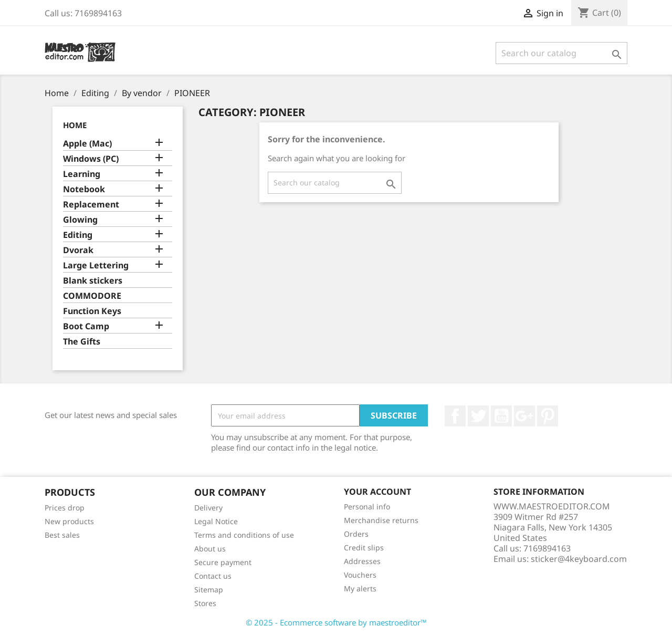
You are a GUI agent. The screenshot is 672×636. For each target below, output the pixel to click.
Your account (377, 492)
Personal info (367, 507)
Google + (524, 416)
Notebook (84, 189)
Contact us (213, 576)
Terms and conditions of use (244, 535)
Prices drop (65, 508)
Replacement (91, 205)
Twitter (478, 416)
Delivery (208, 508)
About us (210, 549)
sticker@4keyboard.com (579, 559)
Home (75, 125)
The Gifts (82, 342)
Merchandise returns (381, 520)
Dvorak (78, 250)
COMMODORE (92, 296)
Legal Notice (216, 521)
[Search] (561, 53)
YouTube (501, 416)
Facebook (455, 416)
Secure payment (223, 562)
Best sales (62, 535)
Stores (205, 603)
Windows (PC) (91, 159)
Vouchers (360, 575)
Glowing (80, 220)
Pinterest (548, 416)
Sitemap (209, 590)
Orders (356, 534)
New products (69, 521)
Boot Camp (86, 326)
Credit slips (364, 548)
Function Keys (92, 311)
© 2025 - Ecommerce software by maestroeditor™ (336, 622)
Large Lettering (96, 265)
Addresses (362, 561)
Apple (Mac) (87, 144)
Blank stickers (93, 281)
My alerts (360, 588)
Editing (78, 235)
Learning (82, 174)
